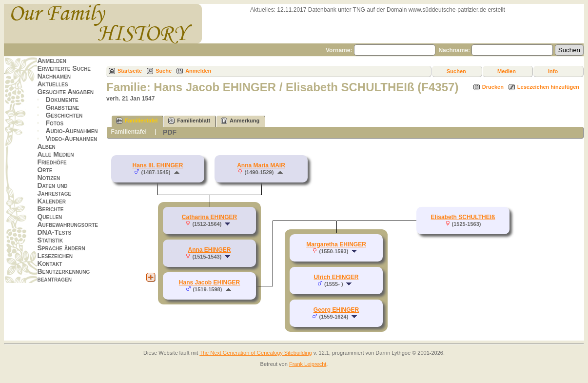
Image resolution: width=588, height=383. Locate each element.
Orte (45, 170)
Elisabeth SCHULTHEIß (463, 217)
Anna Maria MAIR (261, 165)
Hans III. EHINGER (157, 165)
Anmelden (52, 60)
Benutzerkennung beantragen (63, 275)
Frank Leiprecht (308, 364)
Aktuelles (52, 84)
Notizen (49, 178)
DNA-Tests (54, 232)
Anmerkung (240, 121)
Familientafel (137, 121)
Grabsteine (62, 107)
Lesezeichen (55, 256)
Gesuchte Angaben (65, 92)
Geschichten (64, 115)
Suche (164, 71)
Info (553, 71)
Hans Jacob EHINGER (209, 282)
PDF (170, 132)
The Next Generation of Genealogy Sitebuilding (256, 353)
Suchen (456, 71)
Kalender (51, 201)
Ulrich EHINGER (336, 277)
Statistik (50, 240)
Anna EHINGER (209, 250)
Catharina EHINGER (209, 217)
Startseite (130, 71)
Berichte (50, 209)
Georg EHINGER (336, 310)
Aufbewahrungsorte (68, 224)
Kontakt (49, 263)
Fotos (54, 123)
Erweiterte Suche (64, 68)
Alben (46, 146)
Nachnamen (54, 76)
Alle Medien (55, 154)
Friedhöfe (52, 162)
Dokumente (62, 100)
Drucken (493, 87)
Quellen (49, 217)
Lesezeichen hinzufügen (548, 87)
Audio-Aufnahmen (71, 131)
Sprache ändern (61, 248)
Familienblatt (189, 121)
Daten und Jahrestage (54, 189)
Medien (507, 71)
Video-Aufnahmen (71, 139)
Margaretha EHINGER (336, 244)
